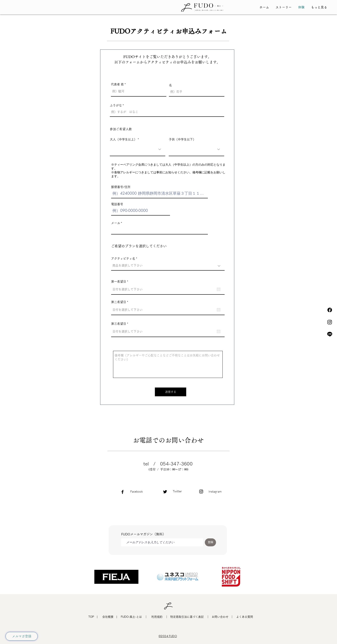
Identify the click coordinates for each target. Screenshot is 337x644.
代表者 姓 (117, 84)
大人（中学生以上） (123, 139)
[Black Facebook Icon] (123, 492)
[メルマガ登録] (22, 636)
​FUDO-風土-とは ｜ (134, 617)
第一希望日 (120, 282)
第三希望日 (120, 324)
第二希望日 (120, 302)
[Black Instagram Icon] (201, 491)
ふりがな (116, 105)
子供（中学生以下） (182, 139)
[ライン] (330, 334)
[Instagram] (330, 322)
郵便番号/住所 (121, 187)
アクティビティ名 (123, 259)
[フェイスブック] (330, 310)
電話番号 (117, 204)
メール (116, 223)
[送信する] (171, 392)
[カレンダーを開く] (219, 289)
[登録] (210, 542)
